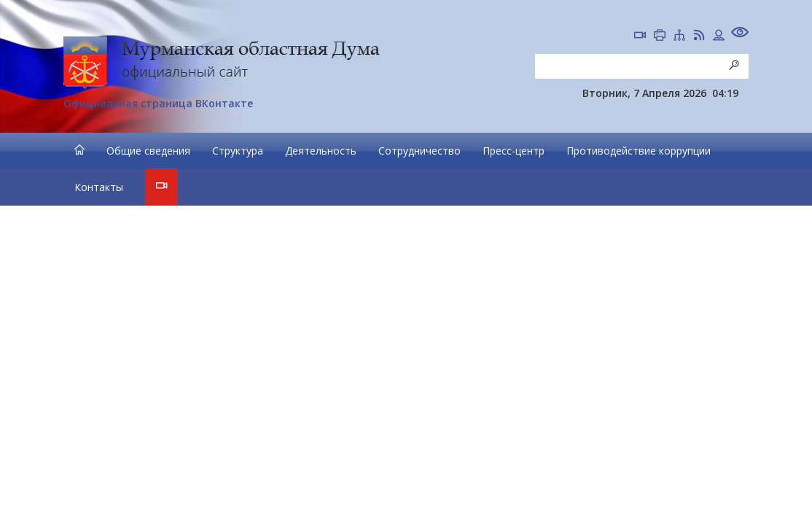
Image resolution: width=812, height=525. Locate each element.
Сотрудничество (419, 151)
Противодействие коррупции (639, 151)
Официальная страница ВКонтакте (158, 103)
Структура (238, 151)
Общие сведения (148, 151)
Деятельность (321, 151)
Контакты (99, 187)
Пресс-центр (514, 151)
